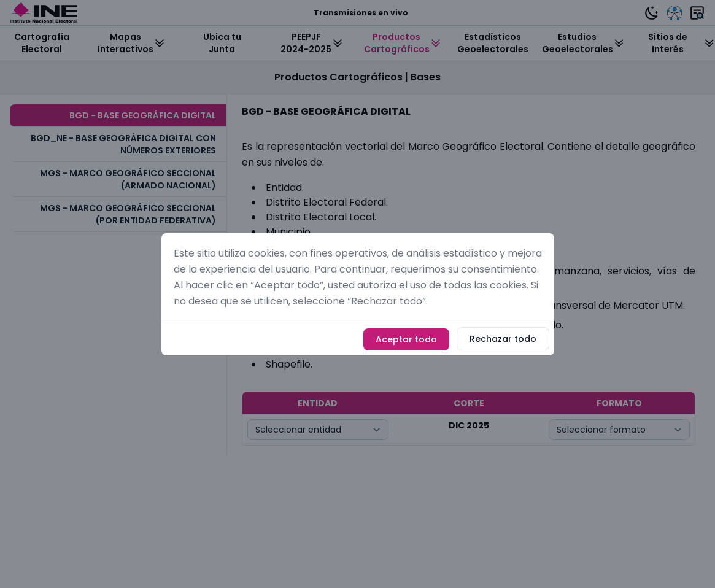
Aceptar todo (406, 339)
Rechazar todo (503, 339)
